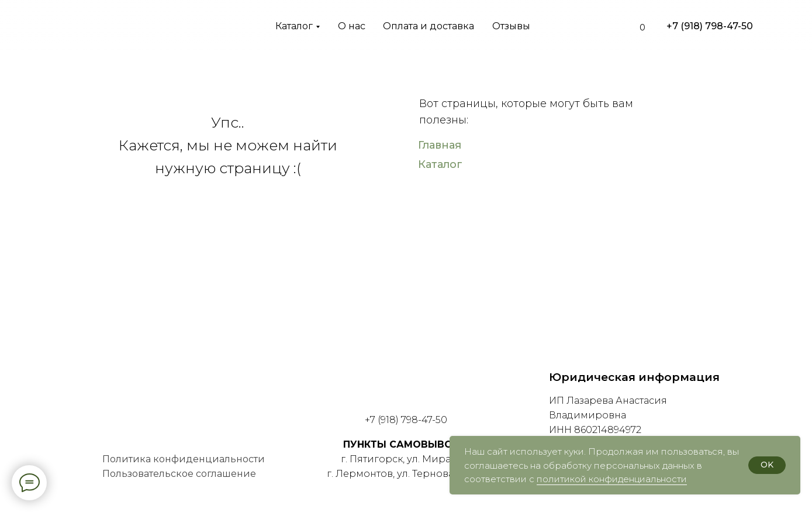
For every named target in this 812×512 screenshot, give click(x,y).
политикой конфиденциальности (612, 479)
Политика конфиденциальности (184, 459)
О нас (352, 26)
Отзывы (511, 26)
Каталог (294, 26)
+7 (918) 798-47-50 (710, 26)
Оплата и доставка (429, 26)
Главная (440, 145)
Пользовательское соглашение (179, 474)
